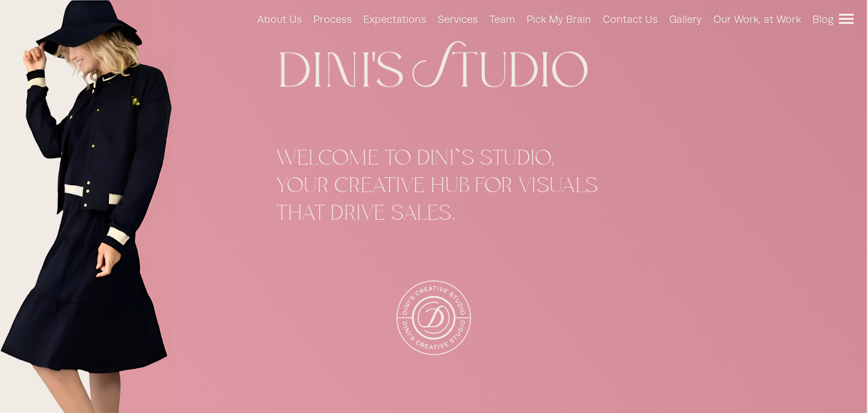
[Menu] (846, 19)
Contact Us (630, 20)
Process (333, 20)
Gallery (686, 20)
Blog (823, 20)
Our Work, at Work (757, 20)
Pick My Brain (559, 20)
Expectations (395, 20)
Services (458, 20)
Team (502, 20)
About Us (280, 20)
